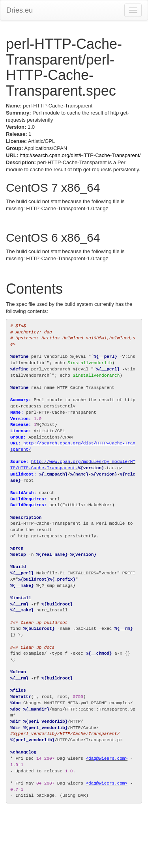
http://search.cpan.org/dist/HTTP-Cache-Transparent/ (80, 155)
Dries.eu (20, 10)
